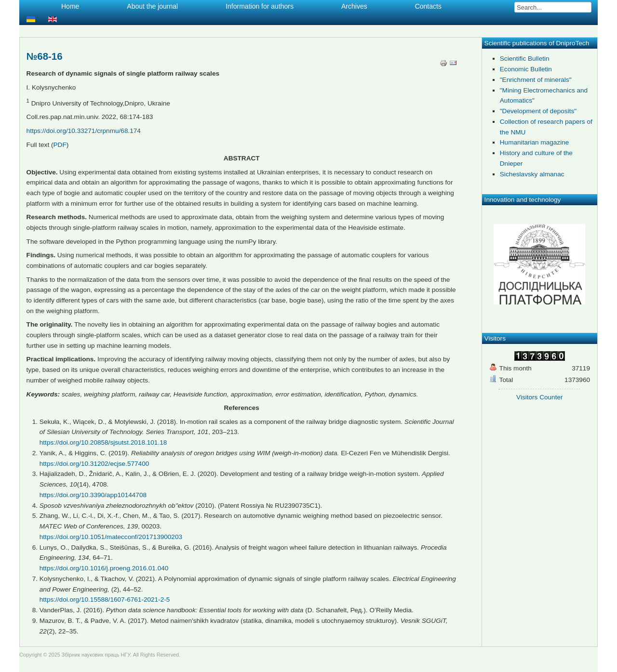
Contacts (428, 6)
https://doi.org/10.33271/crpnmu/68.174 (84, 131)
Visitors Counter (539, 397)
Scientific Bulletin (525, 59)
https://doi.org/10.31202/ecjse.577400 (94, 464)
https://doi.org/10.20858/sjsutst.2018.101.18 (103, 442)
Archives (354, 6)
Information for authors (260, 6)
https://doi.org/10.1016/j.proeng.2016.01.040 (104, 568)
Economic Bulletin (526, 69)
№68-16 (45, 56)
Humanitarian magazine (535, 142)
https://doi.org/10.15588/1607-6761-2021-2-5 (105, 600)
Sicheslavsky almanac (532, 174)
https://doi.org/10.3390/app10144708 (93, 495)
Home (70, 6)
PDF (60, 145)
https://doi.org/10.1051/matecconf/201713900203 (111, 537)
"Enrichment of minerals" (536, 80)
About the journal (152, 6)
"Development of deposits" (538, 111)
